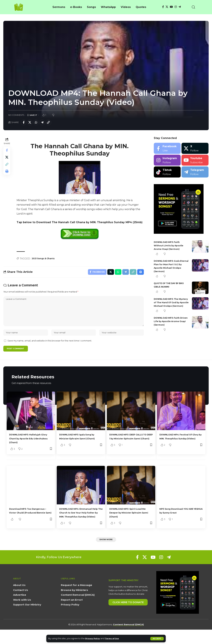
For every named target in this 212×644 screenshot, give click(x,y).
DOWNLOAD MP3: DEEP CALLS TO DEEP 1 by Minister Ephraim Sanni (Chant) (131, 448)
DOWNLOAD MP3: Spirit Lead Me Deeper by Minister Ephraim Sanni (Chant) (130, 522)
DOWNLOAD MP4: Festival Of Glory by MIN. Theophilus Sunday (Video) (180, 448)
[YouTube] (171, 7)
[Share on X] (31, 123)
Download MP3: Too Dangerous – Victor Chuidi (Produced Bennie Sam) (28, 522)
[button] (157, 639)
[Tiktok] (167, 173)
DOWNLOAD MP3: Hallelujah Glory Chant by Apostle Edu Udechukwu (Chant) (29, 448)
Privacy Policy (94, 638)
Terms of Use (115, 638)
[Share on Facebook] (24, 123)
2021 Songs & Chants (45, 260)
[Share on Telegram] (45, 123)
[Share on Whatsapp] (38, 123)
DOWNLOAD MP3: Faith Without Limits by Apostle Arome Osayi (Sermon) (170, 247)
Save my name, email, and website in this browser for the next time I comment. (50, 349)
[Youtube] (195, 161)
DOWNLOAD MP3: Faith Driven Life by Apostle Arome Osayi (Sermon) (169, 326)
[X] (167, 7)
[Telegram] (180, 7)
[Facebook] (163, 7)
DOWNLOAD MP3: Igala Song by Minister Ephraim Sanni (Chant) (80, 448)
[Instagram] (176, 7)
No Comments (16, 115)
